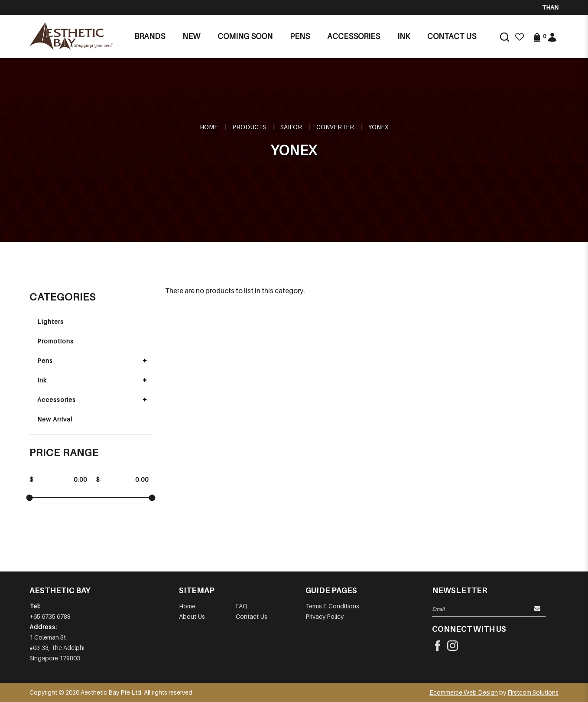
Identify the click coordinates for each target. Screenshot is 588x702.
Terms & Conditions (332, 606)
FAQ (242, 606)
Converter (335, 127)
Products (249, 127)
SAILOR (291, 127)
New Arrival (55, 419)
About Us (192, 616)
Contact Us (252, 616)
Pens (45, 361)
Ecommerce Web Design (464, 692)
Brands (150, 36)
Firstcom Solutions (533, 692)
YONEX (378, 127)
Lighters (50, 322)
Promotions (55, 341)
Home (209, 127)
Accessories (57, 400)
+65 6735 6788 (50, 616)
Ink (42, 380)
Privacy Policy (325, 616)
